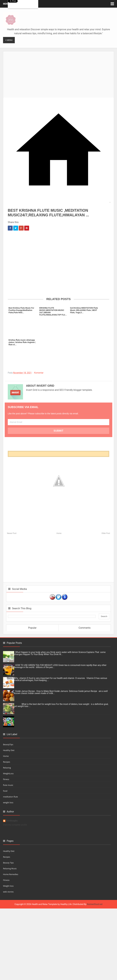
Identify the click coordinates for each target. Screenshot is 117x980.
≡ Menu (9, 40)
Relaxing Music (10, 868)
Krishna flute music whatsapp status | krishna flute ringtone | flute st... (22, 342)
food (5, 791)
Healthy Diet (9, 750)
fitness (6, 779)
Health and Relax (40, 904)
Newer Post (12, 533)
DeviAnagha (12, 821)
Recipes (7, 762)
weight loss (8, 802)
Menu (6, 4)
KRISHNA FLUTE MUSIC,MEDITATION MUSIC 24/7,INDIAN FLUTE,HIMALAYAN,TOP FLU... (53, 311)
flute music (8, 785)
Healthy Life (66, 904)
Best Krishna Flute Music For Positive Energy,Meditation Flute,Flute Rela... (21, 310)
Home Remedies (11, 874)
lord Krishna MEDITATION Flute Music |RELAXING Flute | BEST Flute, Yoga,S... (84, 310)
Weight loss (8, 886)
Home (59, 533)
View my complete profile (15, 825)
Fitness (6, 880)
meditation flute (10, 797)
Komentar (39, 373)
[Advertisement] (60, 73)
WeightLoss (8, 773)
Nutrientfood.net (95, 904)
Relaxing (7, 768)
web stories (8, 892)
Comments (85, 628)
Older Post (106, 533)
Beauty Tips (8, 863)
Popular (32, 628)
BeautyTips (8, 744)
